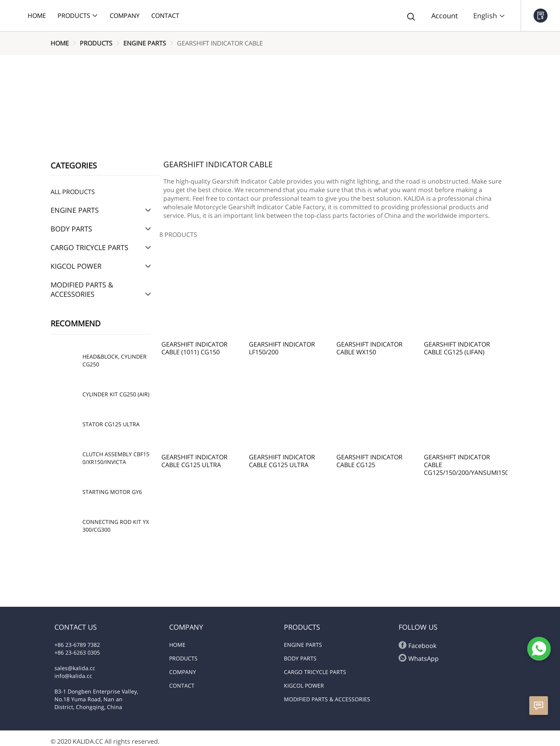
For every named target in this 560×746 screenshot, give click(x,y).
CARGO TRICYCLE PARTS (315, 672)
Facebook (417, 645)
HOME (60, 43)
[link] (60, 43)
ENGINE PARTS (145, 43)
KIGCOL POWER (304, 686)
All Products (73, 192)
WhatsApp (419, 658)
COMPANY (183, 672)
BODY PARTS (300, 658)
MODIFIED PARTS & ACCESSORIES (327, 699)
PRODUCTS (96, 43)
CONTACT (182, 686)
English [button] (489, 16)
